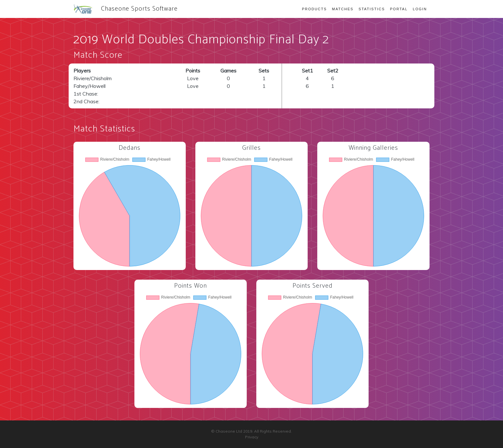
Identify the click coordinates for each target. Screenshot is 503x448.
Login (420, 9)
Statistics (372, 9)
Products (314, 9)
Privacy (252, 437)
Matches (343, 9)
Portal (399, 9)
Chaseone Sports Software (126, 9)
